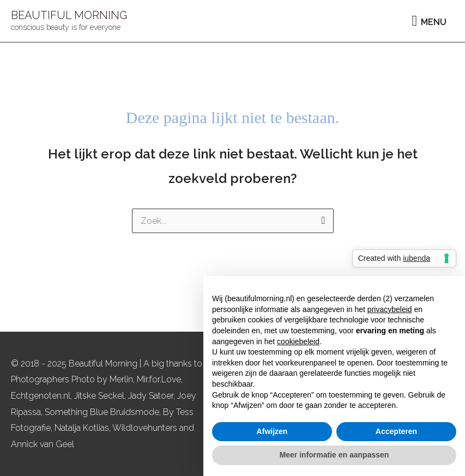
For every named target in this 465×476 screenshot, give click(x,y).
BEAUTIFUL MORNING (69, 15)
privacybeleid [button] (390, 309)
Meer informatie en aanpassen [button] (334, 455)
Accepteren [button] (396, 431)
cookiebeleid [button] (298, 341)
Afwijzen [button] (272, 431)
